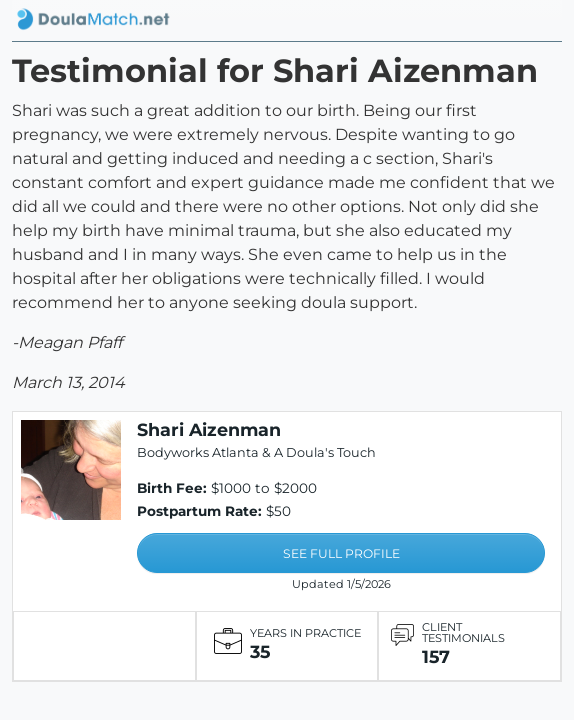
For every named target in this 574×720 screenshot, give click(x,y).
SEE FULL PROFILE (341, 553)
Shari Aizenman (209, 429)
